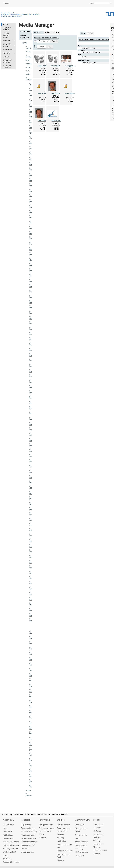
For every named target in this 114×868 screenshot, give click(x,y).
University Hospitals (11, 845)
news (29, 790)
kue (31, 371)
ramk (31, 515)
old (31, 488)
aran (31, 95)
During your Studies (65, 851)
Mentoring (79, 849)
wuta (31, 734)
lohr (31, 419)
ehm (31, 212)
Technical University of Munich (11, 16)
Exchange (97, 841)
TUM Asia (97, 831)
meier (32, 440)
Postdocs (25, 849)
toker (31, 649)
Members (7, 41)
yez (31, 760)
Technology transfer (47, 828)
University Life (82, 820)
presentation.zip (71, 93)
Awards (6, 57)
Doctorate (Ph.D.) (28, 845)
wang (31, 691)
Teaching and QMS (11, 849)
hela (31, 302)
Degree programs (64, 828)
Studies (61, 820)
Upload (48, 32)
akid (31, 85)
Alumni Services (81, 842)
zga (31, 771)
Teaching (7, 53)
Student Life (80, 825)
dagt (31, 175)
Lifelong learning (64, 825)
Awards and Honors (11, 842)
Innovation (44, 820)
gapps (29, 64)
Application (61, 841)
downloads (29, 57)
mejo (31, 451)
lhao (31, 398)
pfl (30, 499)
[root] (25, 43)
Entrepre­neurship (46, 825)
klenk (31, 345)
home (29, 67)
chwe (31, 154)
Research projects (28, 835)
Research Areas (7, 45)
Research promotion (29, 842)
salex (31, 531)
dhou (31, 196)
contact (28, 48)
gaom (32, 249)
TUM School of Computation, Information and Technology (20, 14)
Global (96, 820)
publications (30, 796)
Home (6, 24)
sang (31, 536)
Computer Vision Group (9, 13)
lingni (31, 403)
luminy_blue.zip (44, 93)
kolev (31, 361)
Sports (78, 832)
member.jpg (56, 93)
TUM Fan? (7, 859)
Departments (8, 838)
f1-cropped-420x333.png (74, 66)
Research (26, 820)
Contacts (43, 838)
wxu (31, 739)
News (5, 828)
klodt (31, 350)
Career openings (28, 852)
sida (31, 584)
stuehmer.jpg (43, 120)
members (29, 80)
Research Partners (28, 838)
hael (31, 286)
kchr (31, 324)
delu (31, 180)
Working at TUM (9, 852)
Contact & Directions (11, 862)
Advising (60, 838)
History (90, 33)
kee (31, 329)
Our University (9, 825)
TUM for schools (82, 852)
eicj (28, 60)
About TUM (9, 820)
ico (28, 71)
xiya (31, 744)
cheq (31, 138)
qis (30, 504)
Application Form (7, 29)
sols (31, 589)
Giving (6, 855)
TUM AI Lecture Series (6, 35)
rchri (31, 520)
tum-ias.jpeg (56, 120)
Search (56, 32)
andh (31, 90)
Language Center (100, 850)
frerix (31, 244)
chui (31, 149)
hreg (31, 313)
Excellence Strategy (29, 832)
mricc (31, 467)
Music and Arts (81, 835)
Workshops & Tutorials (7, 67)
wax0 (31, 702)
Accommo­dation (81, 828)
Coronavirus (8, 832)
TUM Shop (79, 855)
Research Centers (28, 828)
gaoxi (31, 255)
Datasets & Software (7, 61)
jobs (29, 74)
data (29, 52)
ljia (30, 408)
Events (78, 838)
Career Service (81, 845)
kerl (31, 334)
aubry (32, 101)
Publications (8, 50)
